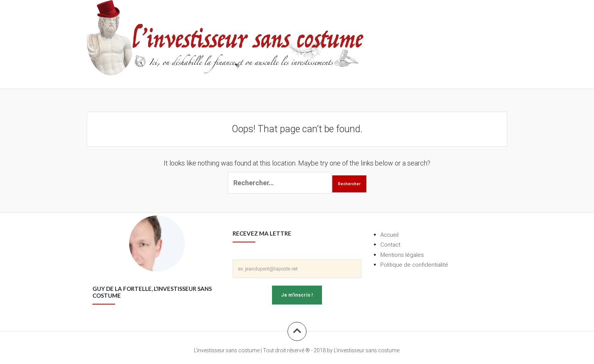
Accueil (389, 235)
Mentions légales (402, 255)
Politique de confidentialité (414, 265)
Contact (390, 244)
